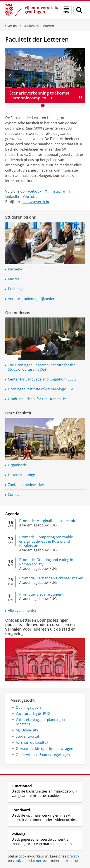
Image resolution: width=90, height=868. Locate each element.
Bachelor (15, 269)
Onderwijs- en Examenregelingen (43, 755)
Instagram (59, 191)
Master (14, 279)
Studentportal (27, 736)
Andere (32, 299)
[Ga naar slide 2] (47, 105)
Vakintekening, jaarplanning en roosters (41, 722)
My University (27, 730)
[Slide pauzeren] (80, 97)
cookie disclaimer (27, 861)
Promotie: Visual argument (41, 594)
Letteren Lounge (21, 475)
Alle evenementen (23, 610)
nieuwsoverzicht (36, 202)
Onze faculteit (18, 413)
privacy (73, 856)
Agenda (12, 514)
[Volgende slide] (80, 75)
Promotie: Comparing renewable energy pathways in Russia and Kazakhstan (46, 541)
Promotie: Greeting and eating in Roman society (46, 562)
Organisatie (17, 465)
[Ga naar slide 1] (43, 105)
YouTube (30, 196)
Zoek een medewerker (26, 485)
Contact (14, 494)
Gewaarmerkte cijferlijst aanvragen (44, 749)
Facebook (33, 191)
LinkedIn (12, 196)
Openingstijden (28, 707)
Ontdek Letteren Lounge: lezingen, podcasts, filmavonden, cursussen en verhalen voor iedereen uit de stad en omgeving (40, 627)
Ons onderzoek (19, 313)
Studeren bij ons (21, 217)
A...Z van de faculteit (32, 742)
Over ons (12, 26)
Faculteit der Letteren (38, 26)
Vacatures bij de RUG (33, 714)
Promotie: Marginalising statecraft (47, 521)
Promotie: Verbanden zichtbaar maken (51, 578)
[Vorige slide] (10, 75)
